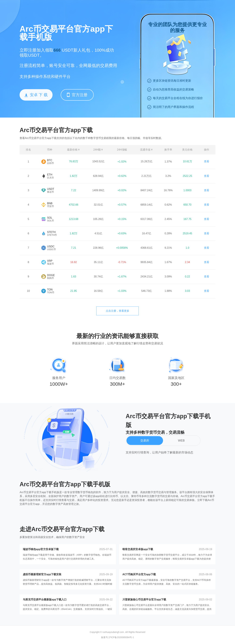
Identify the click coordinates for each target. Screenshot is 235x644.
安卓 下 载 (36, 95)
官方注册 (77, 95)
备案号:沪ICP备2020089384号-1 (117, 637)
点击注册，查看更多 (117, 311)
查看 (207, 161)
